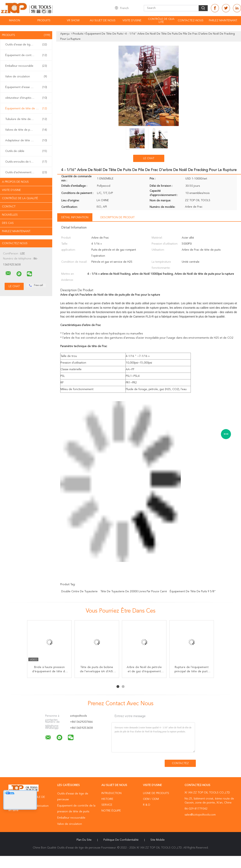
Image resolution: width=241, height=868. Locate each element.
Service (107, 805)
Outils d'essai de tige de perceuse (27, 45)
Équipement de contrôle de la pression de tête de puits (27, 55)
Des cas (8, 223)
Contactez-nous (191, 20)
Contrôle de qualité (161, 21)
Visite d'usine (132, 20)
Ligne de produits (156, 793)
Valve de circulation (26, 77)
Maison (15, 20)
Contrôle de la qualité (20, 198)
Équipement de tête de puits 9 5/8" (193, 591)
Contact (9, 207)
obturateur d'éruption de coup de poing (27, 98)
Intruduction (111, 793)
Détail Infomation (75, 217)
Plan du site (84, 840)
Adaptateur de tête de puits (26, 140)
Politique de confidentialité (121, 840)
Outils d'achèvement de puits (26, 172)
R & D (147, 805)
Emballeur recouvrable (26, 66)
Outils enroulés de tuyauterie (26, 162)
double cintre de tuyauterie (79, 591)
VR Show (73, 20)
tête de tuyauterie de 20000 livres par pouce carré (134, 591)
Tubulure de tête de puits (26, 119)
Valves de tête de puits (26, 130)
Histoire (107, 799)
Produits (44, 20)
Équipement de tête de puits (26, 109)
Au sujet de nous (103, 20)
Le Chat (149, 158)
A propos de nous (15, 182)
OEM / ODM (151, 799)
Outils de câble (26, 151)
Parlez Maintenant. (223, 20)
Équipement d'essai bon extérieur (27, 87)
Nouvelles (10, 215)
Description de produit (117, 217)
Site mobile (158, 840)
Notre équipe (111, 811)
